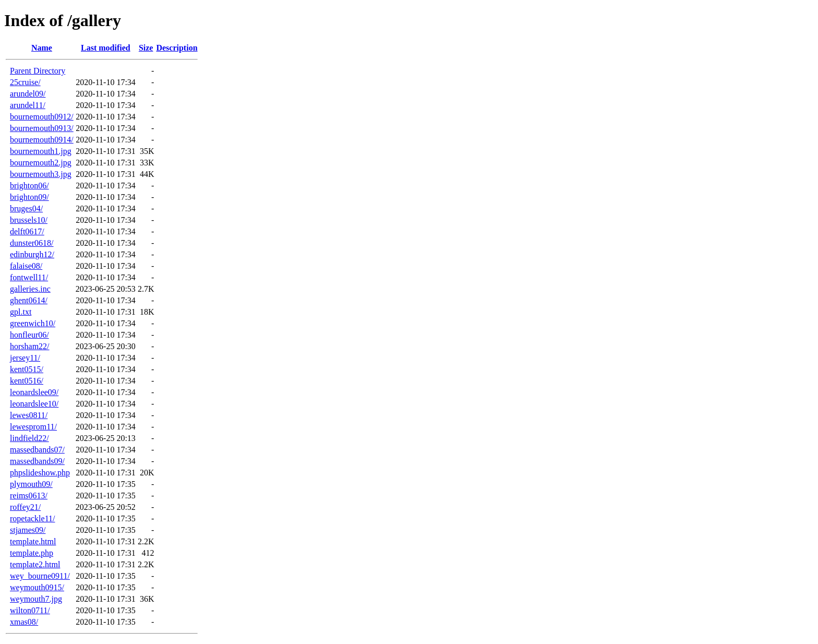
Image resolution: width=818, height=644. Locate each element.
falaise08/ (26, 266)
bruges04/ (26, 208)
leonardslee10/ (34, 404)
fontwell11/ (29, 277)
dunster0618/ (32, 243)
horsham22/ (30, 346)
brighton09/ (29, 197)
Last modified (106, 48)
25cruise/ (25, 82)
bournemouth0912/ (42, 117)
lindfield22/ (29, 438)
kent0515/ (27, 369)
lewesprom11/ (33, 427)
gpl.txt (21, 312)
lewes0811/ (29, 415)
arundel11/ (28, 105)
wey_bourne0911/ (40, 576)
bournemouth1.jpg (41, 151)
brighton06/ (29, 186)
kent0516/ (27, 381)
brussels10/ (29, 220)
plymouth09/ (31, 484)
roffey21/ (25, 507)
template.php (32, 553)
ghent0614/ (29, 300)
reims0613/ (29, 496)
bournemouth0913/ (42, 128)
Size (146, 48)
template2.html (35, 564)
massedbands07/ (37, 450)
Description (177, 48)
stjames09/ (28, 530)
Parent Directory (38, 71)
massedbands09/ (37, 461)
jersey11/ (25, 358)
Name (42, 48)
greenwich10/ (33, 323)
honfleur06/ (29, 335)
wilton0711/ (30, 610)
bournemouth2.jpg (41, 163)
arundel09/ (28, 94)
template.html (33, 541)
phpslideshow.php (40, 473)
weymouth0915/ (37, 587)
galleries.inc (30, 289)
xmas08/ (24, 622)
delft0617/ (27, 231)
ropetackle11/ (32, 518)
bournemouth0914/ (42, 140)
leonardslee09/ (34, 392)
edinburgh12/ (32, 254)
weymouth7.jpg (36, 599)
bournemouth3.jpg (41, 174)
